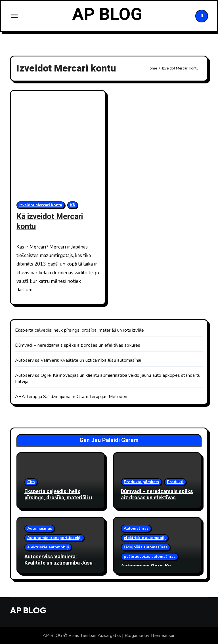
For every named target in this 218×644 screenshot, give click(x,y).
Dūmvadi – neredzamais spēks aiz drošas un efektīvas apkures (78, 345)
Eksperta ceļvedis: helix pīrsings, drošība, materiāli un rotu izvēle (80, 330)
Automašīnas (40, 528)
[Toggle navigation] (14, 16)
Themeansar (163, 635)
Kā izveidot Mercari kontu (50, 222)
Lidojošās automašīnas (146, 547)
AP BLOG (107, 14)
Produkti (175, 482)
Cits (31, 482)
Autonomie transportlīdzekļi (54, 538)
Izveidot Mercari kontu (41, 205)
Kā (73, 205)
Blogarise (134, 635)
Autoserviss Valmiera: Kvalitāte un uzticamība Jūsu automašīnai (78, 360)
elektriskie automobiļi (48, 547)
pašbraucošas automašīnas (150, 556)
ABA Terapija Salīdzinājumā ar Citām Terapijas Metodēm (72, 397)
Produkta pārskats (141, 482)
